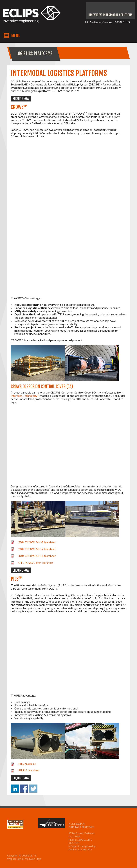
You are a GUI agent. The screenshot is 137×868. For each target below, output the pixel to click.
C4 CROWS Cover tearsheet (36, 563)
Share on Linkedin (15, 789)
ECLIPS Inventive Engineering (32, 18)
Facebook (121, 8)
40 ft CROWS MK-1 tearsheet (37, 556)
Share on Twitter (33, 789)
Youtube (106, 8)
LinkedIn (129, 8)
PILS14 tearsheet (29, 770)
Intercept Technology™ (25, 396)
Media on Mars (33, 859)
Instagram (114, 8)
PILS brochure (27, 764)
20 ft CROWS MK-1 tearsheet (37, 542)
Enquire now (21, 99)
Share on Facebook (24, 789)
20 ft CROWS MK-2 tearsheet (37, 549)
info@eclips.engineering (99, 22)
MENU (16, 36)
